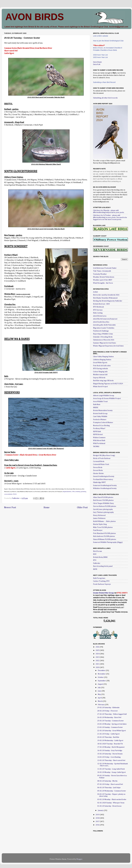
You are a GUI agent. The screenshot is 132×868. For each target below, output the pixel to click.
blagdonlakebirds (67, 492)
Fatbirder (97, 563)
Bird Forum (97, 551)
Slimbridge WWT (99, 482)
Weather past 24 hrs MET (103, 280)
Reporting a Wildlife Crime (103, 334)
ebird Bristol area (100, 316)
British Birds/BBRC (100, 557)
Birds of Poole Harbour (102, 458)
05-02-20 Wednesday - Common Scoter (112, 791)
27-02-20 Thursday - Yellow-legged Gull (112, 714)
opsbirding (84, 492)
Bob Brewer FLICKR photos (103, 500)
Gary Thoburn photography (103, 512)
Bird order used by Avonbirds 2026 (106, 295)
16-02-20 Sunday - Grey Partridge (110, 751)
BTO (95, 560)
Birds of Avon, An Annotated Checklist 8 (108, 48)
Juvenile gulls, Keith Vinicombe (104, 325)
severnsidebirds (8, 494)
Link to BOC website (101, 36)
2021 (98, 664)
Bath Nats (97, 405)
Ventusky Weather (100, 274)
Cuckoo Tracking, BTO (101, 581)
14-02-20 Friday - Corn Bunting (109, 757)
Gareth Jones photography (103, 509)
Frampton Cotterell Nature (103, 423)
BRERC (96, 408)
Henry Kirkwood (99, 515)
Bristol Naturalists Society (103, 411)
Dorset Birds (98, 470)
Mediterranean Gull (100, 375)
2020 (98, 667)
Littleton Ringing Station (102, 360)
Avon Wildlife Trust (100, 402)
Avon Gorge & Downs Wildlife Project (107, 399)
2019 (98, 815)
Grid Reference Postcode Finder (105, 268)
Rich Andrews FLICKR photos (104, 536)
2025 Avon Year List (100, 57)
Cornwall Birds (99, 461)
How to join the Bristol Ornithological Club (108, 41)
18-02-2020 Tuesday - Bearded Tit (110, 744)
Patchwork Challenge (101, 331)
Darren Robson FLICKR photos (105, 506)
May (100, 694)
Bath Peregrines (99, 578)
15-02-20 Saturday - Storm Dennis (110, 754)
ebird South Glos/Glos (101, 322)
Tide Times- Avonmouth (102, 271)
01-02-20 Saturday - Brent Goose (109, 806)
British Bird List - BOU (101, 304)
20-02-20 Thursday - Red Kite (108, 737)
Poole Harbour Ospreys (102, 584)
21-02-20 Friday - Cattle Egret (108, 734)
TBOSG (15, 494)
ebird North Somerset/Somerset (105, 319)
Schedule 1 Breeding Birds (103, 337)
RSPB (95, 569)
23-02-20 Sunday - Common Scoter (110, 727)
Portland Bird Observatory (103, 479)
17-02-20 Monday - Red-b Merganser (111, 747)
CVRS (73, 492)
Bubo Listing (98, 313)
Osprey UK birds (99, 378)
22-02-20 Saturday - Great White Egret (112, 731)
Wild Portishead (99, 443)
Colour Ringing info (100, 372)
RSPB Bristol (98, 435)
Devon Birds (98, 467)
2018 (98, 818)
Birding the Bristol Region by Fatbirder (108, 301)
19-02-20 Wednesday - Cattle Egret (110, 741)
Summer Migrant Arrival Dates (105, 343)
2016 (98, 825)
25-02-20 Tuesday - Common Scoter (111, 721)
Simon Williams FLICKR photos (105, 539)
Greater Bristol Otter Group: (104, 593)
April (100, 698)
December (102, 671)
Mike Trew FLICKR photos (103, 527)
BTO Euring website (101, 369)
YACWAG (96, 447)
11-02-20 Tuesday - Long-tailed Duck (111, 769)
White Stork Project (100, 387)
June (100, 691)
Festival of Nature (100, 420)
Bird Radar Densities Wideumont (105, 298)
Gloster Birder (98, 473)
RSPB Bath (97, 432)
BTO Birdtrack (98, 307)
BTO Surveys (98, 310)
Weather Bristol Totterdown (104, 277)
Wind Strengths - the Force (103, 283)
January (101, 810)
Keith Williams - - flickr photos (104, 521)
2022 (98, 661)
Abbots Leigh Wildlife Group (104, 396)
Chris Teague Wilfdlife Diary (103, 503)
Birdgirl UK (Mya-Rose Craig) (104, 455)
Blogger (79, 859)
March (100, 701)
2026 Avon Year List (100, 55)
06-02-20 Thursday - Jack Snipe (109, 788)
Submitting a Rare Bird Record (104, 82)
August (101, 684)
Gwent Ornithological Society (104, 476)
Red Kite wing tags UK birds (103, 381)
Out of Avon (97, 62)
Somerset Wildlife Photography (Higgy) (108, 542)
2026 (98, 647)
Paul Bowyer (98, 530)
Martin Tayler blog (100, 524)
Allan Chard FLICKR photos (103, 497)
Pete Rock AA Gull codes (102, 366)
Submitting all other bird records (105, 98)
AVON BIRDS (35, 17)
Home (47, 508)
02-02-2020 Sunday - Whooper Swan (111, 803)
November (102, 674)
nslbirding (78, 492)
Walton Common (99, 438)
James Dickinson (99, 518)
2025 (98, 650)
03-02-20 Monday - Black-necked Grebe (112, 800)
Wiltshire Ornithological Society (105, 488)
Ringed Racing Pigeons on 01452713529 (108, 384)
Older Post (82, 508)
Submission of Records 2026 (104, 340)
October (101, 677)
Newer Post (10, 508)
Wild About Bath (99, 441)
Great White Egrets (100, 363)
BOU (95, 554)
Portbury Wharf (99, 429)
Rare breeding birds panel (103, 566)
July (99, 688)
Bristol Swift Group (100, 414)
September (102, 681)
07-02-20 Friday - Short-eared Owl (110, 784)
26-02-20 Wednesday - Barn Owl (109, 717)
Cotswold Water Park (101, 464)
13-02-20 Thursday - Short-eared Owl (111, 760)
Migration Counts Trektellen (104, 328)
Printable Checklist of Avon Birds (105, 50)
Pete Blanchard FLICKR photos (104, 533)
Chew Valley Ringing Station (103, 357)
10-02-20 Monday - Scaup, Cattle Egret (111, 772)
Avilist (95, 292)
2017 (98, 822)
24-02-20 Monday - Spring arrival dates (112, 724)
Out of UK (97, 64)
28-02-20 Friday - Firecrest (107, 711)
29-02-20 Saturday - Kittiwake (108, 708)
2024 (98, 654)
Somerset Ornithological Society (105, 485)
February (101, 705)
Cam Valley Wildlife (100, 417)
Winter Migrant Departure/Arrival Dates (108, 346)
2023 (98, 657)
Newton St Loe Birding (101, 426)
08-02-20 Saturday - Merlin (107, 781)
